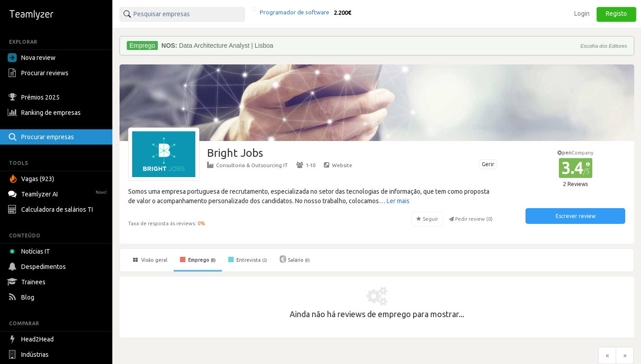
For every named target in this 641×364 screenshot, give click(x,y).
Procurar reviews (39, 73)
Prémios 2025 (35, 97)
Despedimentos (38, 267)
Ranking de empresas (45, 113)
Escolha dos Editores (604, 46)
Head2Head (32, 339)
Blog (22, 297)
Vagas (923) (32, 179)
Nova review (32, 58)
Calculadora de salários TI (51, 209)
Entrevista (248, 259)
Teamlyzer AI (58, 193)
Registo (616, 14)
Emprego (198, 259)
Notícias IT (30, 251)
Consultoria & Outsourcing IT (247, 165)
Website (338, 165)
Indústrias (29, 355)
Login (582, 14)
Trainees (28, 282)
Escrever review (576, 216)
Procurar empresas (42, 137)
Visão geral (150, 260)
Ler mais (398, 201)
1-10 (306, 165)
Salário (295, 259)
